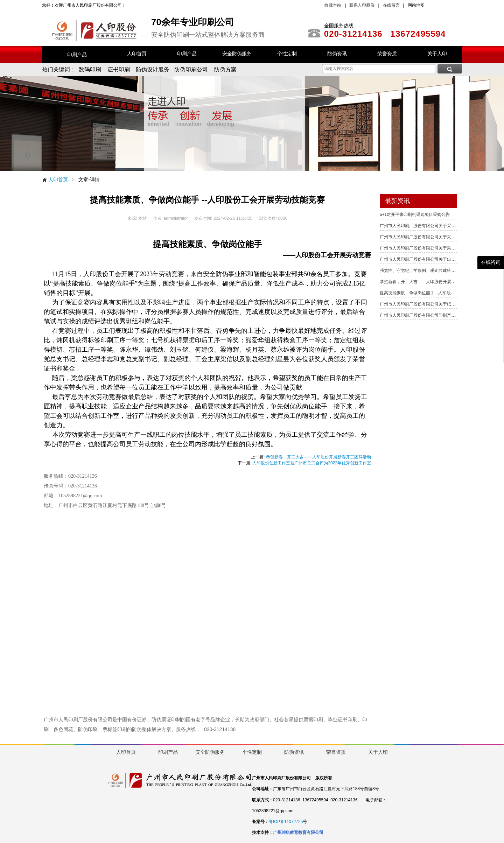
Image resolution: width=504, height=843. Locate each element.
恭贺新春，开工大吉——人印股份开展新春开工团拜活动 (318, 457)
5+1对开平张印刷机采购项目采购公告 (415, 215)
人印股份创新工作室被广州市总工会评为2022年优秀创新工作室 (312, 463)
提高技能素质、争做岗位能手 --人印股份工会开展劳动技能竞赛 (438, 293)
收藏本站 (333, 5)
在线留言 (391, 5)
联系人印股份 (361, 5)
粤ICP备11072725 (286, 822)
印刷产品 (77, 55)
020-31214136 (220, 729)
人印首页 (55, 180)
